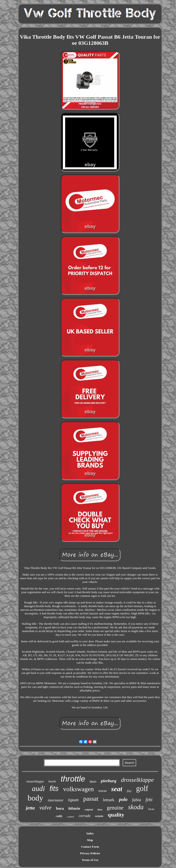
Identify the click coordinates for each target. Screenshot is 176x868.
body (36, 798)
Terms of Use (90, 860)
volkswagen (79, 789)
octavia (99, 816)
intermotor (56, 800)
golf (142, 788)
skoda (136, 807)
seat (117, 789)
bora (60, 808)
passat (91, 799)
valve (45, 808)
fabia (136, 800)
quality (116, 815)
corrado (85, 816)
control (70, 817)
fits (54, 789)
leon (93, 781)
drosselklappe (137, 780)
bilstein (74, 808)
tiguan (73, 800)
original (89, 809)
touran (102, 791)
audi (38, 788)
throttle (73, 779)
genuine (115, 808)
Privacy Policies (90, 853)
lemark (109, 800)
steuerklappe (35, 781)
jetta (30, 808)
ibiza (100, 810)
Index (90, 833)
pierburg (109, 781)
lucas (151, 809)
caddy (59, 816)
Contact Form (90, 847)
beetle (52, 781)
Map (90, 840)
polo (123, 799)
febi (149, 800)
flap (129, 791)
